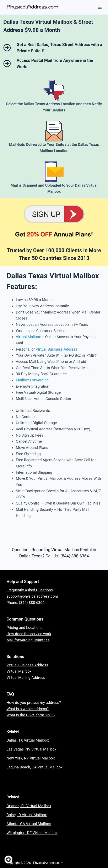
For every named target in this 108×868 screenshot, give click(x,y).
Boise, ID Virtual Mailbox (27, 815)
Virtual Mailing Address (26, 678)
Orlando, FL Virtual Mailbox (29, 806)
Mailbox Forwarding (32, 380)
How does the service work (29, 634)
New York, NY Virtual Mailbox (31, 758)
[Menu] (100, 7)
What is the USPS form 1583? (31, 715)
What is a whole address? (28, 709)
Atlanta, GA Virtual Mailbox (29, 824)
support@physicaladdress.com (32, 596)
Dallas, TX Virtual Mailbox (28, 740)
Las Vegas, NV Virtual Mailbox (31, 749)
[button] (8, 860)
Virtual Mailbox (28, 337)
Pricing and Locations (24, 628)
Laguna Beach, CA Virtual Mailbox (34, 767)
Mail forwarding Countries (28, 640)
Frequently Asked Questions (30, 590)
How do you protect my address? (34, 703)
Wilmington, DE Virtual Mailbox (32, 833)
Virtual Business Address (56, 349)
